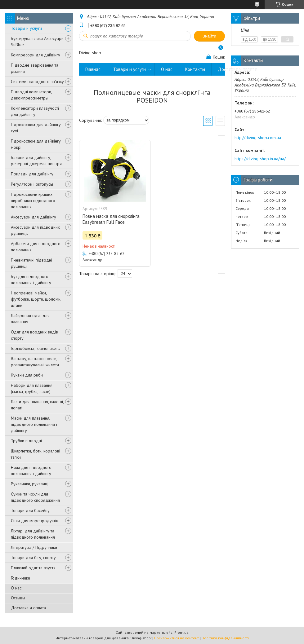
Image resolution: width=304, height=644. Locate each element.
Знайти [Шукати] (209, 36)
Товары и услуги (26, 28)
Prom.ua (181, 632)
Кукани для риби (27, 375)
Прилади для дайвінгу (32, 174)
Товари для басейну (30, 510)
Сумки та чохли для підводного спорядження (35, 497)
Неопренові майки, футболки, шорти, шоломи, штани (36, 299)
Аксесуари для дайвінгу (34, 217)
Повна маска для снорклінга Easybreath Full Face (111, 219)
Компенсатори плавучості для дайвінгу (35, 111)
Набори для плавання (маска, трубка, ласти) (32, 388)
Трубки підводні (26, 441)
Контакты (195, 69)
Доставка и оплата (28, 608)
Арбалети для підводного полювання (36, 247)
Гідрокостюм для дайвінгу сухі (36, 128)
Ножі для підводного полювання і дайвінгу (31, 470)
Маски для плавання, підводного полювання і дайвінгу (34, 424)
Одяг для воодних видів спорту (34, 335)
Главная (93, 69)
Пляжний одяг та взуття (33, 568)
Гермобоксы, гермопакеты (36, 348)
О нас (16, 588)
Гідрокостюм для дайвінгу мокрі (36, 144)
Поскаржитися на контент (177, 638)
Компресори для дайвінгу (36, 55)
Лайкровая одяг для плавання (30, 319)
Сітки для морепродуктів (35, 521)
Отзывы (18, 598)
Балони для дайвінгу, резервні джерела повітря (36, 161)
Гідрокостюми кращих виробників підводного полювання (33, 201)
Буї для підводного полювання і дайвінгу (31, 280)
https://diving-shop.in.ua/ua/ (260, 159)
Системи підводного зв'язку (37, 82)
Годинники (20, 578)
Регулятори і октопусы (32, 184)
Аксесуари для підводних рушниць (35, 230)
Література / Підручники (34, 547)
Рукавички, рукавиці (30, 484)
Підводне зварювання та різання (35, 68)
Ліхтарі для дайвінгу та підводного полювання (33, 534)
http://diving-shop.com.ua (258, 138)
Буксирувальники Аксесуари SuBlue (37, 42)
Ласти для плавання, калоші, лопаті (37, 405)
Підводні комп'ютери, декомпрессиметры (31, 95)
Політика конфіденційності (225, 638)
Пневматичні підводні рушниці (31, 263)
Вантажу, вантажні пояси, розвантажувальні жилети (35, 362)
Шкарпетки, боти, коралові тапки (36, 454)
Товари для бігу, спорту (33, 558)
